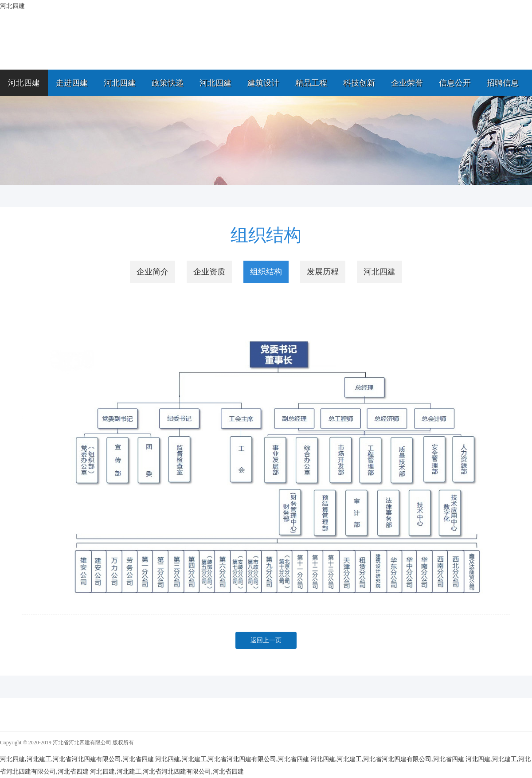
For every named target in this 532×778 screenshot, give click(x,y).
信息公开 (455, 83)
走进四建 (72, 83)
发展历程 (323, 272)
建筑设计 (263, 83)
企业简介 (153, 272)
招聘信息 (503, 83)
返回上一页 (266, 640)
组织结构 (266, 272)
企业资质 (209, 272)
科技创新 (359, 83)
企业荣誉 (407, 83)
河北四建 (24, 83)
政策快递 (168, 83)
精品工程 (311, 83)
